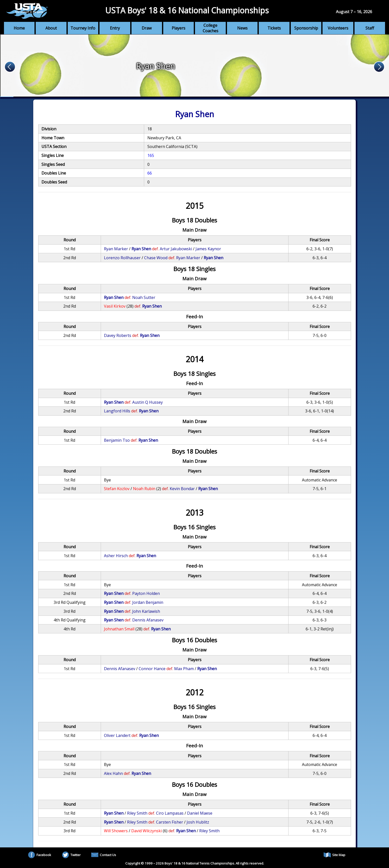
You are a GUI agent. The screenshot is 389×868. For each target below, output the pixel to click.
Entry (115, 28)
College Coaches (211, 28)
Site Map (334, 855)
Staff (370, 28)
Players (178, 28)
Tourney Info (83, 28)
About (51, 28)
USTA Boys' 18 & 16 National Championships (187, 10)
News (242, 28)
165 (151, 155)
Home (19, 28)
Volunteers (338, 28)
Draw (147, 28)
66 (150, 173)
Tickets (274, 28)
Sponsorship (306, 28)
